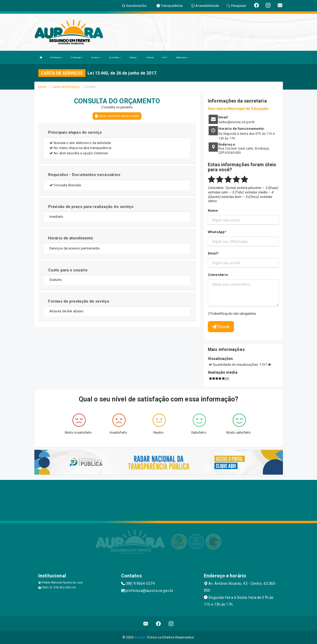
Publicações (182, 57)
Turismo (134, 57)
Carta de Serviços (66, 87)
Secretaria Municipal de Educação (238, 109)
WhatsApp (216, 232)
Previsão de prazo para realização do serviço (91, 207)
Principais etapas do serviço (75, 132)
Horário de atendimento (71, 238)
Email (213, 253)
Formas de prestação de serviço (79, 301)
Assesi (140, 637)
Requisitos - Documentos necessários (84, 175)
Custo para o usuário (68, 270)
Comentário (218, 275)
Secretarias (115, 57)
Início (43, 87)
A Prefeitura (56, 57)
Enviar (221, 327)
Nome (213, 210)
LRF (165, 57)
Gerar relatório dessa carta (117, 116)
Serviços (96, 57)
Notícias (150, 57)
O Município (77, 57)
